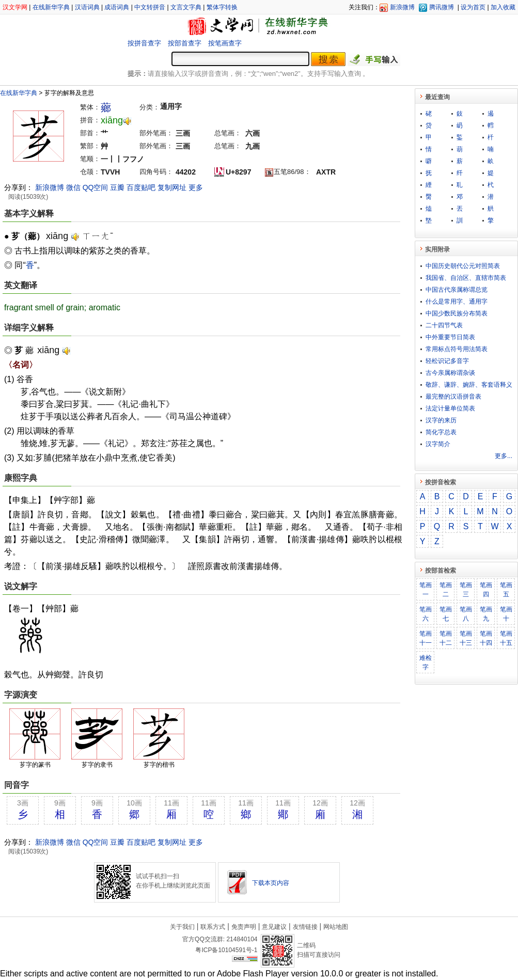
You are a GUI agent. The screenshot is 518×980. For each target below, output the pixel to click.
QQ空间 (96, 187)
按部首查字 (185, 43)
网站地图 (336, 927)
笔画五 (506, 590)
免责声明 (244, 927)
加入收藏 (503, 7)
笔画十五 (506, 638)
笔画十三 (466, 638)
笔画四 (486, 590)
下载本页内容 (271, 883)
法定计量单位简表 (450, 408)
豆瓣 (117, 187)
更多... (504, 456)
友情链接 (305, 927)
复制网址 (172, 187)
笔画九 (486, 614)
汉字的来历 (441, 420)
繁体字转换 (222, 7)
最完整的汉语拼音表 (453, 397)
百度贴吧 (141, 187)
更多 (196, 187)
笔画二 (446, 590)
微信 (73, 187)
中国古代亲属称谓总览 (457, 290)
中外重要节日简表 (450, 337)
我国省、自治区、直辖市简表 (466, 278)
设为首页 (473, 7)
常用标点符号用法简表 (457, 349)
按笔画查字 (225, 43)
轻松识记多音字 (447, 361)
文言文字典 (186, 7)
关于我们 (182, 927)
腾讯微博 (442, 7)
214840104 (242, 939)
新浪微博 (402, 7)
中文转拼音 (150, 7)
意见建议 (274, 927)
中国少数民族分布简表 (457, 313)
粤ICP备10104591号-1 (226, 950)
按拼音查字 (144, 43)
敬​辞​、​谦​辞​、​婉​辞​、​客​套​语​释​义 (469, 385)
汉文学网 (15, 7)
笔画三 (466, 590)
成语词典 (117, 7)
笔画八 (466, 614)
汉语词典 (87, 7)
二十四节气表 (444, 325)
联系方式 (213, 927)
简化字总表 (441, 432)
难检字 (426, 662)
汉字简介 (438, 444)
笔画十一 (426, 638)
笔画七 (446, 614)
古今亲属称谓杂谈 (450, 373)
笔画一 (426, 590)
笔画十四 (486, 638)
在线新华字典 (51, 7)
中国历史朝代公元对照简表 (463, 266)
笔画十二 (446, 638)
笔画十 (506, 614)
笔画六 (426, 614)
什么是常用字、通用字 (457, 302)
